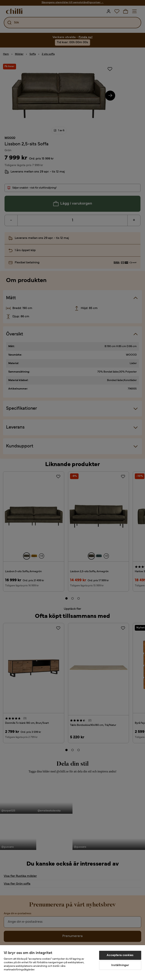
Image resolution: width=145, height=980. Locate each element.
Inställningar (120, 965)
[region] (72, 963)
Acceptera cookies (120, 955)
